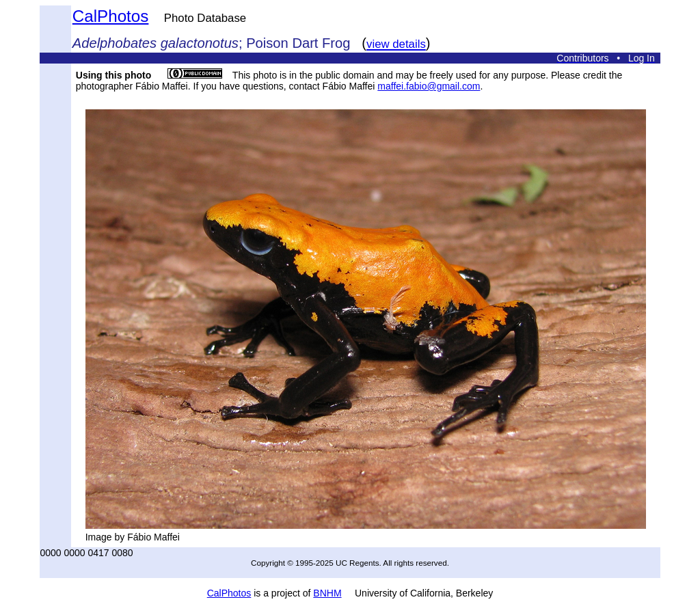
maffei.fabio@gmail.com (429, 86)
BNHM (327, 593)
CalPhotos (111, 16)
